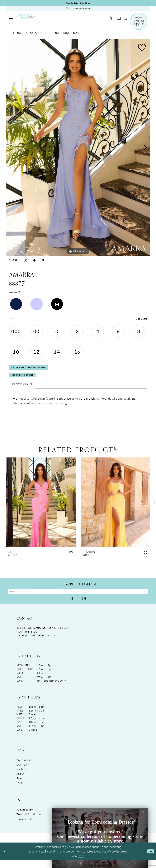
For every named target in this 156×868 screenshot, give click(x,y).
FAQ (19, 791)
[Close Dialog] (6, 859)
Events (21, 786)
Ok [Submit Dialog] (150, 859)
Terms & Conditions (29, 822)
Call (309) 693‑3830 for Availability (35, 371)
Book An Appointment (27, 381)
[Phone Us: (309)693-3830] (112, 20)
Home (18, 35)
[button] (11, 20)
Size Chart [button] (140, 321)
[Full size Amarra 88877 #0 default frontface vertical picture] (78, 150)
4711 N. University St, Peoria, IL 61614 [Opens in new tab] (43, 635)
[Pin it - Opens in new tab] (34, 262)
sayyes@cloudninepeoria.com (36, 643)
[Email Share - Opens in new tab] (43, 262)
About (21, 781)
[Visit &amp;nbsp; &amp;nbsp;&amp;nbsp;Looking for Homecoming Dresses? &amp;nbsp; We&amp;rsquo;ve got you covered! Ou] (100, 838)
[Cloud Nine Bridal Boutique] (26, 20)
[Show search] (125, 20)
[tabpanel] (78, 150)
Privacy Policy (26, 827)
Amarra (36, 35)
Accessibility (25, 817)
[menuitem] (11, 20)
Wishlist (22, 777)
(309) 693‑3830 (27, 639)
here (81, 864)
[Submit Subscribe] (143, 599)
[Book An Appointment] (78, 10)
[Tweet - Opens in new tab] (26, 262)
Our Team (23, 772)
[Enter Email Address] (78, 599)
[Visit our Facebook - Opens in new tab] (72, 606)
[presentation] (41, 509)
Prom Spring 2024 (64, 35)
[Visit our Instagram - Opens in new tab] (84, 606)
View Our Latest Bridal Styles (78, 3)
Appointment (25, 768)
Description (22, 391)
